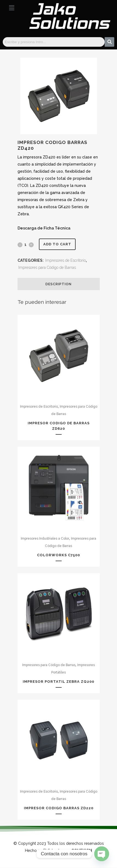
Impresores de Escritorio (65, 260)
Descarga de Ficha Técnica (44, 228)
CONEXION (82, 851)
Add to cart (57, 244)
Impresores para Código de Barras (47, 267)
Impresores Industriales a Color (45, 539)
